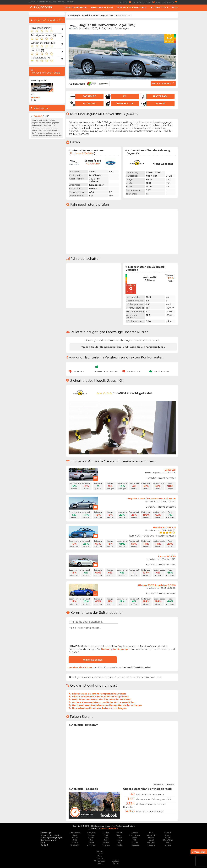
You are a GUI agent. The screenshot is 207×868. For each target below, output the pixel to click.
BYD (75, 840)
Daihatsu (91, 845)
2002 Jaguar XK (38, 81)
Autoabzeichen (159, 7)
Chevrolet (75, 845)
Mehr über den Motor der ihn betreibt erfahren (101, 700)
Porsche (151, 845)
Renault (168, 833)
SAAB (168, 838)
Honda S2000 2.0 (164, 527)
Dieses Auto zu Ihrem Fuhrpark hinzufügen (99, 694)
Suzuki (100, 854)
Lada (120, 845)
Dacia (91, 842)
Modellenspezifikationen (132, 7)
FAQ (43, 842)
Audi (75, 835)
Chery (75, 842)
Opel (151, 840)
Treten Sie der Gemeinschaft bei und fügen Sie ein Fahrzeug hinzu (123, 347)
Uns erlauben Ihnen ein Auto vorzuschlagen (99, 708)
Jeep (120, 838)
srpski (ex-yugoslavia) (167, 2)
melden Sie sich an (80, 668)
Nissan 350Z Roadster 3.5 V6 (157, 585)
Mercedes (135, 845)
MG (135, 840)
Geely (106, 840)
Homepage (74, 15)
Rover (168, 835)
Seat (168, 842)
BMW (75, 838)
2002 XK (114, 15)
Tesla (100, 856)
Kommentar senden (93, 660)
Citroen (91, 835)
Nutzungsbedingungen (116, 649)
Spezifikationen (90, 15)
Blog (175, 7)
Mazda (135, 842)
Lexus (135, 838)
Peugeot (151, 842)
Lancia (135, 833)
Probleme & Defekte (82, 153)
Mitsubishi (151, 835)
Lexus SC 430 (167, 556)
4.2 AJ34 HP (93, 164)
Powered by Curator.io (163, 784)
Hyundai (106, 845)
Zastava (116, 861)
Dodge (106, 833)
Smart (168, 845)
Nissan (151, 838)
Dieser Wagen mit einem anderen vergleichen (101, 697)
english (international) (144, 2)
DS (91, 840)
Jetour (120, 840)
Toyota (100, 858)
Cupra (91, 838)
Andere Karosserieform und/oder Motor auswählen (104, 702)
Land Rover (135, 835)
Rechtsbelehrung (57, 2)
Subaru (100, 851)
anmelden (125, 2)
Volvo (100, 863)
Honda (106, 842)
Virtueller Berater (75, 7)
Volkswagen (100, 861)
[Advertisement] (193, 61)
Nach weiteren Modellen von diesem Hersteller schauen (107, 705)
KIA (120, 842)
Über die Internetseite (38, 2)
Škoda (116, 863)
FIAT (106, 835)
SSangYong (168, 840)
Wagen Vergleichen (102, 7)
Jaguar (105, 15)
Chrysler (91, 833)
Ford (106, 838)
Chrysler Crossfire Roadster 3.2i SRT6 (151, 498)
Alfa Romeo (75, 833)
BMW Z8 (170, 470)
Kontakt (69, 2)
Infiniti (120, 833)
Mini (151, 833)
